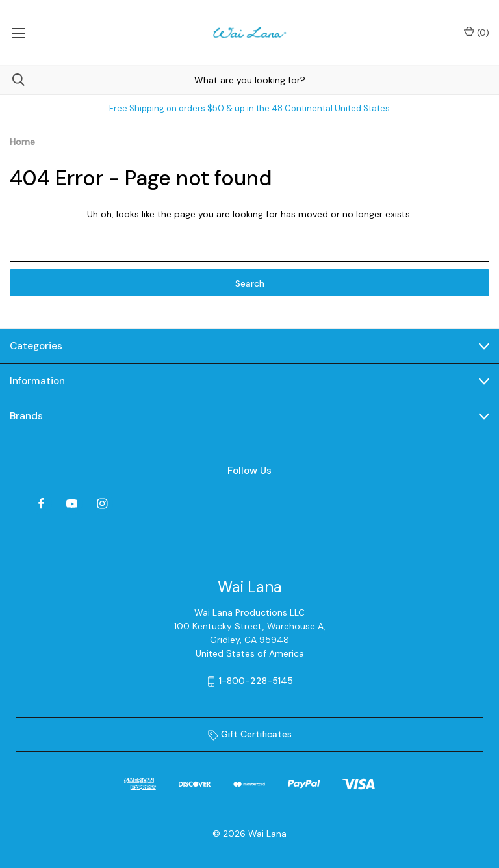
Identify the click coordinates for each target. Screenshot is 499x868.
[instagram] (102, 504)
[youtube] (72, 504)
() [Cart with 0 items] (477, 32)
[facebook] (41, 504)
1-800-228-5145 (256, 681)
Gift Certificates (250, 734)
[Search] (12, 80)
